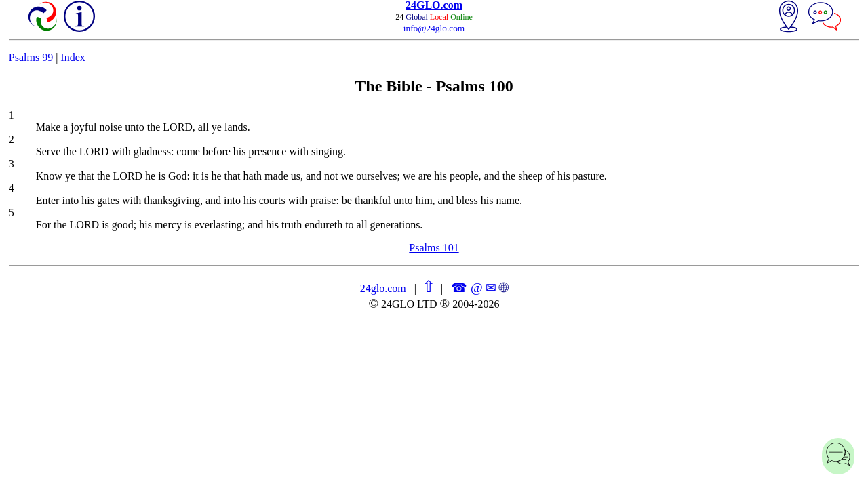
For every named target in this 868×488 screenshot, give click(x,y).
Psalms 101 (434, 248)
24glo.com (383, 288)
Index (73, 57)
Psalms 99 (31, 57)
